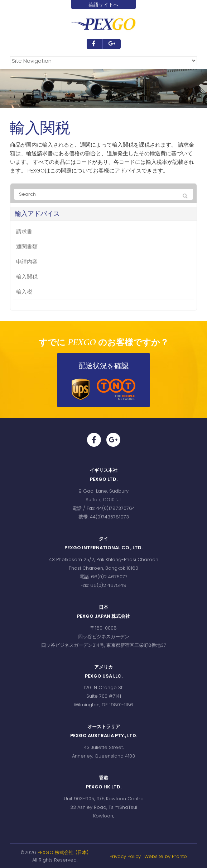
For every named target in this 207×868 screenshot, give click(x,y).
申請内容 (27, 262)
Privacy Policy (125, 856)
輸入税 (24, 292)
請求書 (24, 231)
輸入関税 (27, 277)
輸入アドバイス (37, 214)
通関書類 (27, 246)
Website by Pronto (166, 856)
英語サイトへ (103, 5)
